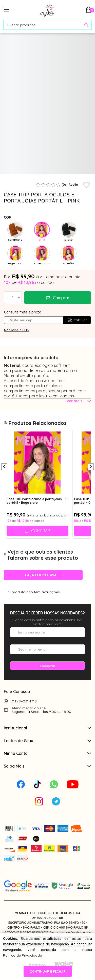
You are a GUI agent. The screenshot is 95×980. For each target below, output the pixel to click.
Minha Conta (48, 753)
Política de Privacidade (22, 955)
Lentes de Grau (48, 741)
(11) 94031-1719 (24, 701)
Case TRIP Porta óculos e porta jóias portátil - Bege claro (34, 501)
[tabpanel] (15, 152)
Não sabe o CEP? (17, 330)
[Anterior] (4, 467)
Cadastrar (48, 666)
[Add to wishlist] (87, 185)
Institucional (48, 728)
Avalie (73, 185)
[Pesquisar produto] (86, 25)
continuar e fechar (48, 971)
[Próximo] (91, 467)
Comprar (61, 298)
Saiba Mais (48, 766)
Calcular (77, 320)
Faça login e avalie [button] (43, 575)
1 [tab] (46, 172)
